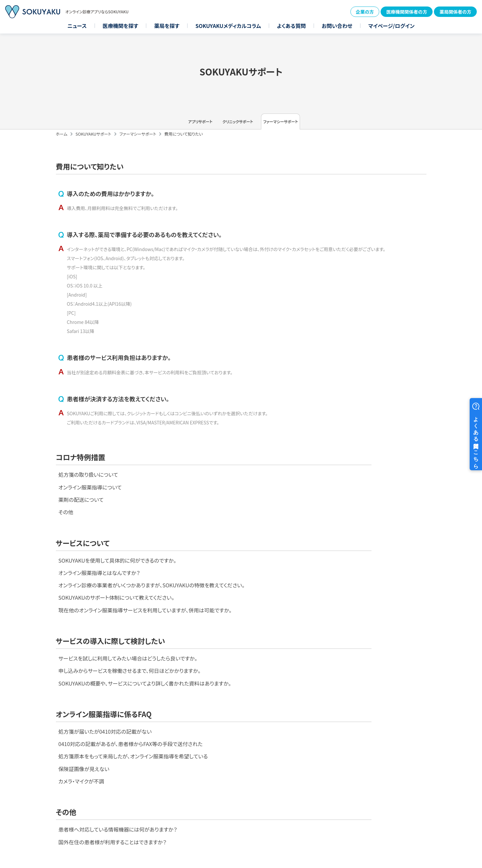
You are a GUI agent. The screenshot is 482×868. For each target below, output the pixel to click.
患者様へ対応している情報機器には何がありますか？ (118, 744)
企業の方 (365, 12)
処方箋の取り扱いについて (88, 500)
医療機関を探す (121, 26)
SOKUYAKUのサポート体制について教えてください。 (309, 552)
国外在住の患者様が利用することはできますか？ (113, 759)
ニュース (77, 26)
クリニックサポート (241, 125)
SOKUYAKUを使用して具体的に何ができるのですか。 (310, 500)
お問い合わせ (337, 26)
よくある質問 (291, 26)
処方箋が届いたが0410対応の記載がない (298, 631)
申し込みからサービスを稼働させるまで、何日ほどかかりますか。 (130, 646)
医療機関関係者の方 (407, 12)
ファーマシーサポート (317, 125)
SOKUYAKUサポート (93, 141)
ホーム (62, 141)
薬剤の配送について (81, 528)
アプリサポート (165, 125)
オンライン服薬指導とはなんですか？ (292, 514)
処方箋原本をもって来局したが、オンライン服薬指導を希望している (326, 660)
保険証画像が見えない (276, 674)
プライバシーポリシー (450, 803)
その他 (66, 543)
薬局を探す (167, 26)
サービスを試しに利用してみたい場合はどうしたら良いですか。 (128, 631)
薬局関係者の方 (455, 12)
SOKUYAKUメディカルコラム (228, 26)
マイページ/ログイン (391, 26)
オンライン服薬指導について (90, 514)
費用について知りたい (184, 141)
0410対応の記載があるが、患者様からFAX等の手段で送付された (323, 646)
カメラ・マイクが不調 (274, 688)
